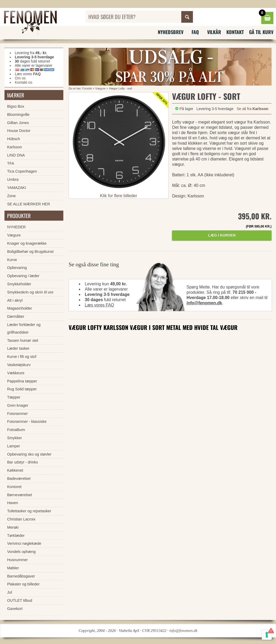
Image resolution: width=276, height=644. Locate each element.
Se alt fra (253, 109)
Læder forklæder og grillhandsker (24, 328)
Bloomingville (18, 115)
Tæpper (14, 397)
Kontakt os (23, 82)
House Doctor (19, 131)
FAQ (195, 32)
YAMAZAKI (17, 188)
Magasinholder (20, 308)
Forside (87, 88)
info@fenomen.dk (204, 303)
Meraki (13, 527)
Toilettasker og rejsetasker (29, 511)
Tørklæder (16, 536)
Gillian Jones (18, 123)
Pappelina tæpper (22, 381)
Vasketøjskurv (19, 365)
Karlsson (15, 147)
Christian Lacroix (21, 519)
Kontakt (235, 32)
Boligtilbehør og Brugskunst (30, 252)
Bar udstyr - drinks (23, 462)
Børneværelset (20, 495)
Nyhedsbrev (171, 32)
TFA (11, 163)
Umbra (13, 179)
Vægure (100, 88)
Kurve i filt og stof (22, 357)
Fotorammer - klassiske (27, 422)
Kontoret (14, 487)
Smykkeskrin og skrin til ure (30, 292)
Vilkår (214, 32)
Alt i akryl (15, 300)
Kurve (12, 260)
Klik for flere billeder (119, 196)
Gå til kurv (261, 32)
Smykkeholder (19, 284)
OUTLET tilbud (20, 600)
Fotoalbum (16, 430)
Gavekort (15, 609)
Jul (9, 592)
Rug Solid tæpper (22, 389)
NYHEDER (16, 227)
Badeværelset (19, 479)
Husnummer (17, 560)
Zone (11, 196)
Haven (13, 503)
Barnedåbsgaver (21, 576)
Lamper (14, 446)
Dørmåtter (16, 316)
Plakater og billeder (23, 584)
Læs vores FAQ (99, 305)
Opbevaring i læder (23, 276)
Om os (20, 78)
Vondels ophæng (21, 552)
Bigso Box (16, 106)
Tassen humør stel (23, 340)
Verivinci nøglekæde (24, 543)
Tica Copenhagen (22, 171)
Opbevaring (17, 268)
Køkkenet (15, 470)
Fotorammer (17, 414)
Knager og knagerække (27, 243)
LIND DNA (16, 155)
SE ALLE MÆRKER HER (28, 204)
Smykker (15, 438)
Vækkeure (16, 373)
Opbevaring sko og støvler (29, 454)
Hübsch (14, 139)
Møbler (13, 568)
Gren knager (18, 405)
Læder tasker (18, 348)
